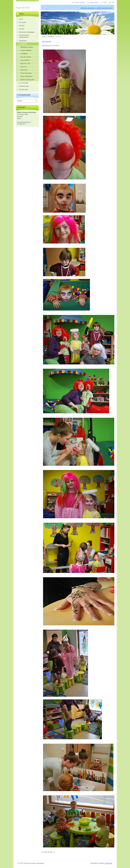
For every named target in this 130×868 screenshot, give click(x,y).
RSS (105, 2)
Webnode (109, 863)
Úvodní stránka (80, 2)
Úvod (44, 37)
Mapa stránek (94, 2)
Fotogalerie (51, 37)
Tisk (113, 2)
